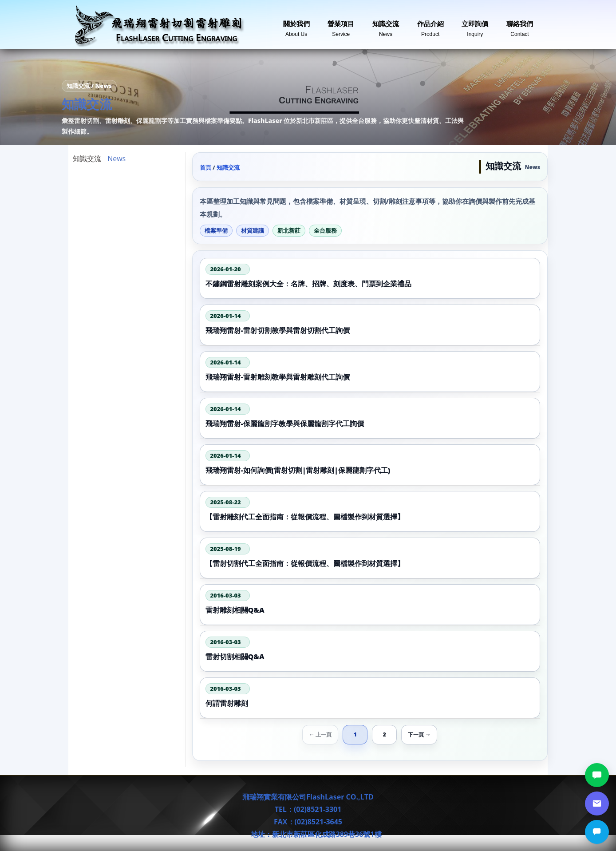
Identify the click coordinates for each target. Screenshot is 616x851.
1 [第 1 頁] (355, 734)
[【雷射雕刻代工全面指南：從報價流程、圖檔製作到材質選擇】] (370, 511)
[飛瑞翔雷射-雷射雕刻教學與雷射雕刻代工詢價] (370, 372)
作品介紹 (430, 25)
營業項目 (341, 25)
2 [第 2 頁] (385, 734)
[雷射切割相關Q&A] (370, 651)
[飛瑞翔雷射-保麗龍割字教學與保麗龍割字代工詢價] (370, 418)
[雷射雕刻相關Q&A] (370, 605)
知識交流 (386, 25)
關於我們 (296, 25)
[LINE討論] (597, 775)
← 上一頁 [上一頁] (320, 734)
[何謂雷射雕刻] (370, 698)
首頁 (205, 167)
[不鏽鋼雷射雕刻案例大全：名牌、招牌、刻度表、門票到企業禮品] (370, 278)
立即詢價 (475, 25)
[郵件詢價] (597, 804)
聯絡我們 (520, 25)
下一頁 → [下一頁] (419, 734)
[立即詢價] (597, 832)
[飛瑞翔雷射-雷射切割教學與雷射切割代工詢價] (370, 325)
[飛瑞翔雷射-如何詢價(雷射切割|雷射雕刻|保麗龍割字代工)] (370, 465)
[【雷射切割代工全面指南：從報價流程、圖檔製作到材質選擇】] (370, 558)
